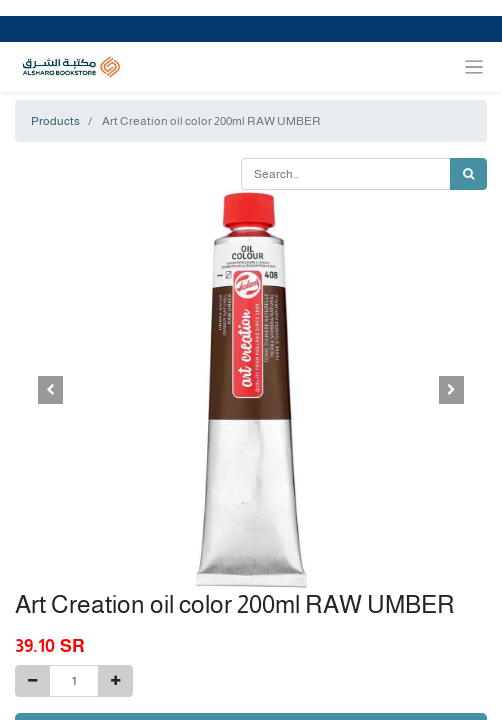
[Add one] (115, 681)
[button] (50, 390)
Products (55, 121)
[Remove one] (32, 681)
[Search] (468, 174)
